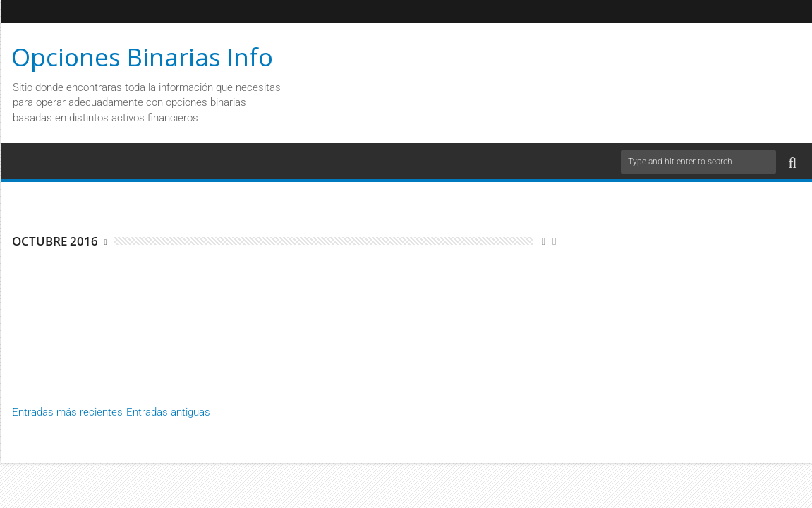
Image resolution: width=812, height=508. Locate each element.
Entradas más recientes (67, 412)
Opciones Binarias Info (142, 57)
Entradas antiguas (168, 412)
